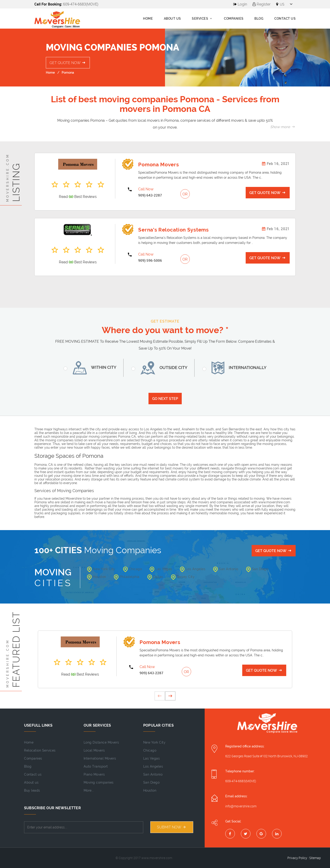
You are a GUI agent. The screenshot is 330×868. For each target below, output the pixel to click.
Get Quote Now (68, 63)
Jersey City (183, 577)
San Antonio (226, 569)
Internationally (237, 368)
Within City (93, 368)
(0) (71, 197)
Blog (259, 19)
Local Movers (94, 750)
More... (89, 790)
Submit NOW (172, 827)
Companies (234, 19)
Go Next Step (165, 399)
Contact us (33, 774)
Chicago (133, 569)
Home (148, 19)
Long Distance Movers (101, 742)
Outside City (162, 368)
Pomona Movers (158, 164)
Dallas (155, 577)
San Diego (257, 569)
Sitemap (315, 858)
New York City (101, 569)
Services (202, 19)
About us (172, 19)
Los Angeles (193, 569)
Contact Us (285, 19)
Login (240, 4)
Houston (97, 577)
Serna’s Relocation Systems (173, 230)
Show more (283, 127)
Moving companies (99, 782)
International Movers (100, 758)
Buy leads (32, 790)
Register (262, 4)
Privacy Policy (297, 858)
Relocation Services (40, 750)
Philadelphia (127, 577)
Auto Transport (96, 766)
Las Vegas (161, 569)
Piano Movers (94, 774)
